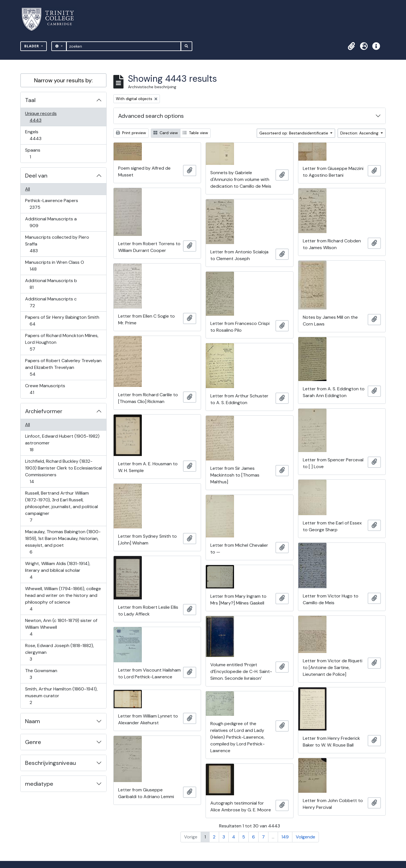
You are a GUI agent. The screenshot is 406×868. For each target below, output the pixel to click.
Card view (166, 133)
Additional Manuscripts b (51, 284)
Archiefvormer (44, 411)
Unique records (41, 117)
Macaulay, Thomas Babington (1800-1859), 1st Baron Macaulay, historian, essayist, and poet (63, 542)
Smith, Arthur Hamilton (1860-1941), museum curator (61, 696)
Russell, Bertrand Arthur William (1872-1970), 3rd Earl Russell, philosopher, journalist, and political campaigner (61, 507)
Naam (33, 721)
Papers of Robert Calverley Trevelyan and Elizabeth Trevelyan (63, 367)
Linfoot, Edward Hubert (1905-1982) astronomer (62, 443)
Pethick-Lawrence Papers (51, 204)
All (27, 189)
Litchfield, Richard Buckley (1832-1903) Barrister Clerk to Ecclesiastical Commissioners (63, 471)
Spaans (34, 153)
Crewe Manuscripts (45, 389)
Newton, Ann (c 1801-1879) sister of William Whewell (61, 627)
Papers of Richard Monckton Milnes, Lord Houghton (62, 342)
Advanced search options (151, 116)
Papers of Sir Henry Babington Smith (62, 321)
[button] (351, 46)
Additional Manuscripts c (51, 302)
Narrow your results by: (63, 80)
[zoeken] (124, 46)
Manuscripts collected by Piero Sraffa (57, 244)
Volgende (305, 837)
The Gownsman (41, 674)
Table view (195, 133)
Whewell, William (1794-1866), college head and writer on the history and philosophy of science (63, 599)
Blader (32, 46)
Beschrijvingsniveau (50, 763)
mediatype (39, 784)
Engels (39, 135)
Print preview (131, 133)
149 (285, 837)
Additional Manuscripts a (51, 222)
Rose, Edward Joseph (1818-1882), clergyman (59, 652)
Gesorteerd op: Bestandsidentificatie (294, 133)
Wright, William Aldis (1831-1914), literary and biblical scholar (58, 570)
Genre (33, 742)
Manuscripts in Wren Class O (54, 266)
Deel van (36, 176)
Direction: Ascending (360, 133)
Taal (30, 100)
